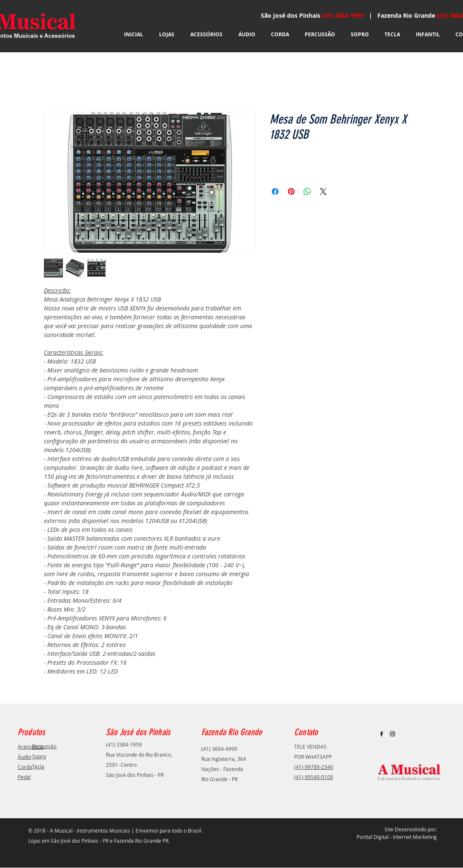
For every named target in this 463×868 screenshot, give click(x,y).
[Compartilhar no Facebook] (275, 191)
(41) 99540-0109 (314, 777)
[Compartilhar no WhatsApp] (307, 191)
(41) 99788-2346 (314, 767)
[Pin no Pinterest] (291, 191)
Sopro (39, 756)
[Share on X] (323, 191)
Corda (25, 767)
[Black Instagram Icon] (393, 734)
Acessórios (31, 747)
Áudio (24, 757)
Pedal (24, 777)
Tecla (38, 766)
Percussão (44, 746)
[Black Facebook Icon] (382, 734)
